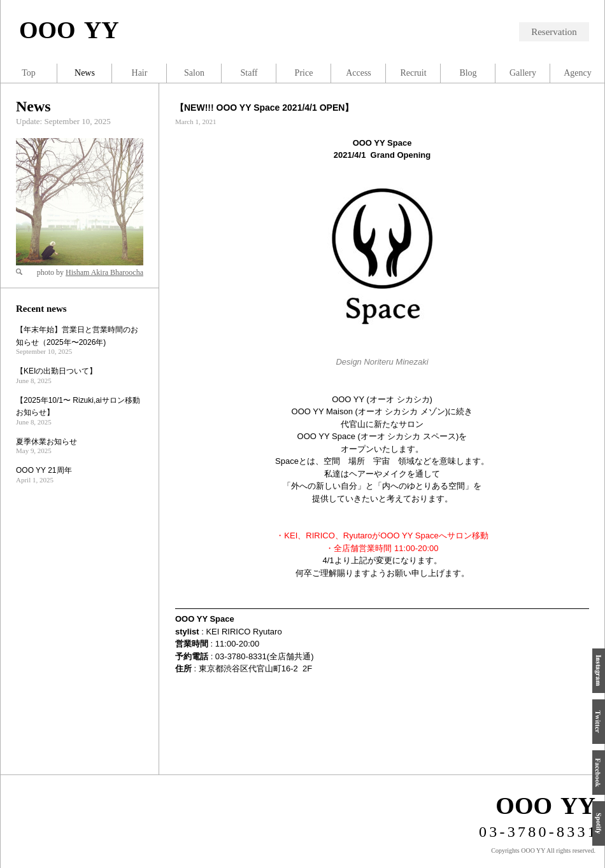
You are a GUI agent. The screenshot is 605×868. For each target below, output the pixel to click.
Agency (578, 73)
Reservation (554, 32)
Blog (468, 73)
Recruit (413, 73)
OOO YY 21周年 (44, 470)
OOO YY (69, 30)
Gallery (523, 73)
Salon (194, 73)
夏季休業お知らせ (46, 442)
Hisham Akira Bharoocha (104, 272)
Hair (140, 73)
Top (29, 73)
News (33, 106)
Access (359, 73)
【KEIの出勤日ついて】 (56, 371)
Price (304, 73)
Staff (249, 73)
